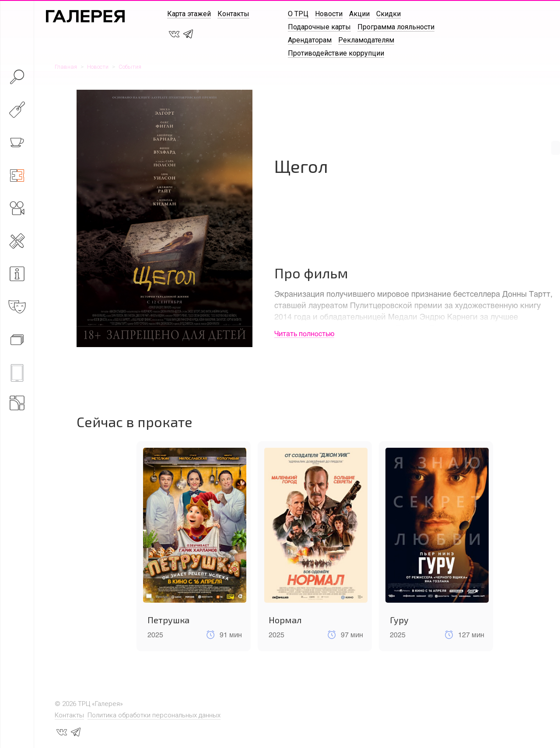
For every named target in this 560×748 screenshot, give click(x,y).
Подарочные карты (319, 27)
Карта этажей (189, 14)
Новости (329, 14)
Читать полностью (304, 333)
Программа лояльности (396, 27)
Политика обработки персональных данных (154, 715)
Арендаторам (310, 40)
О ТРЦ (298, 14)
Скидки (388, 14)
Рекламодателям (366, 40)
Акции (359, 14)
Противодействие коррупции (336, 53)
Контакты (233, 14)
